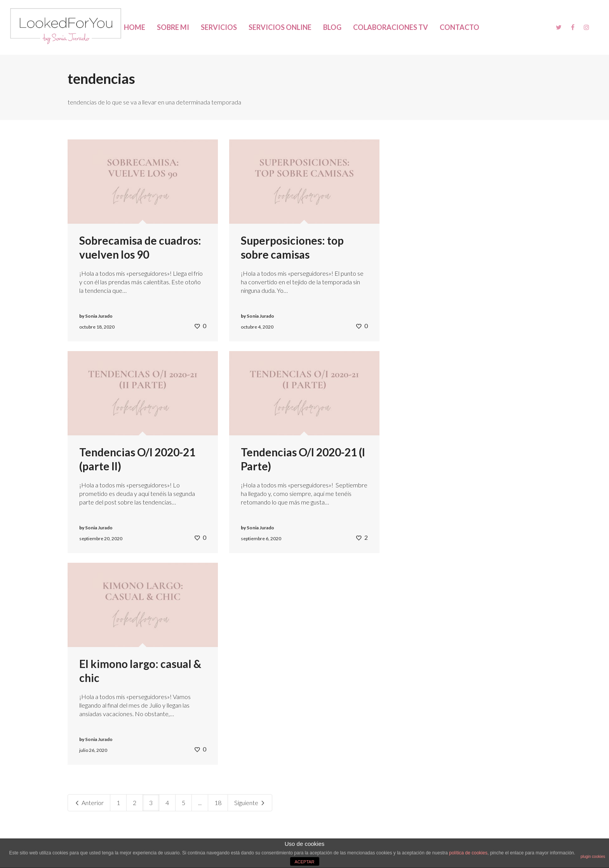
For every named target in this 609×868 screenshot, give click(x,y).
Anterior (89, 803)
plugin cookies (593, 857)
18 (218, 803)
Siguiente (250, 803)
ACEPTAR (304, 862)
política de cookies (468, 853)
